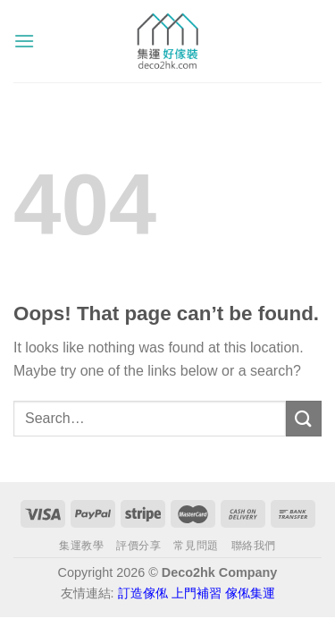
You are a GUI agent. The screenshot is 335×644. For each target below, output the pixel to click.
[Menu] (24, 41)
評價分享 (138, 546)
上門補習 (197, 593)
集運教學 (81, 546)
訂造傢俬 (143, 593)
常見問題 (196, 546)
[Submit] (304, 418)
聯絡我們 (254, 546)
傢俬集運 (250, 593)
